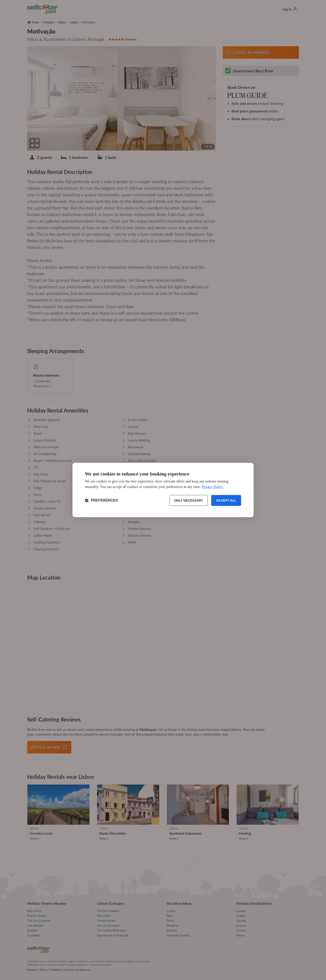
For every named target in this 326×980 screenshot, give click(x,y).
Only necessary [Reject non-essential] (189, 500)
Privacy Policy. (212, 487)
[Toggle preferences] (101, 500)
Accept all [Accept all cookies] (226, 500)
